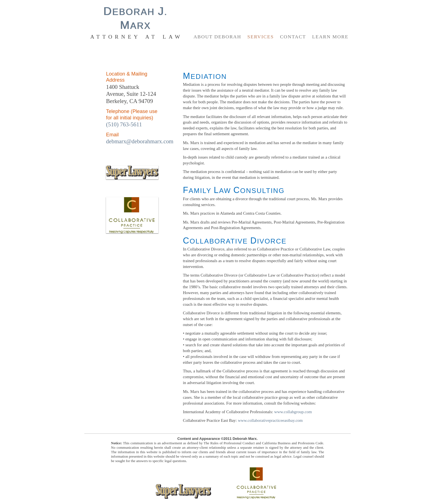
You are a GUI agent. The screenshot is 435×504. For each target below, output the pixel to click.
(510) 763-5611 (124, 124)
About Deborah (217, 37)
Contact (293, 37)
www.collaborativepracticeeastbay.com (270, 420)
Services (261, 37)
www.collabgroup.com (293, 412)
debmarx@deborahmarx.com (140, 141)
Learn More (330, 37)
